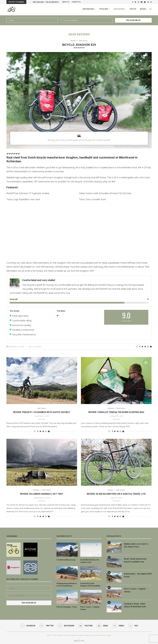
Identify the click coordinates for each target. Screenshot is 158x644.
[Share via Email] (151, 347)
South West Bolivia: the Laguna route (90, 561)
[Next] (31, 2)
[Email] (145, 2)
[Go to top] (79, 641)
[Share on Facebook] (140, 347)
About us (66, 2)
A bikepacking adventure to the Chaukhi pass (67, 585)
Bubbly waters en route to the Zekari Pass (136, 545)
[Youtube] (142, 2)
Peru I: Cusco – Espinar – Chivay (91, 608)
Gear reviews (83, 41)
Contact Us (76, 2)
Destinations (88, 9)
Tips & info (104, 9)
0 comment (35, 347)
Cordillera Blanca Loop (66, 560)
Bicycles (73, 41)
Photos (133, 9)
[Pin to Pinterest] (145, 347)
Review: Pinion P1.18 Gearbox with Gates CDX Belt (42, 412)
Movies (143, 9)
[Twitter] (135, 2)
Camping (111, 408)
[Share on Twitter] (142, 347)
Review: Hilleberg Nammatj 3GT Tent (42, 494)
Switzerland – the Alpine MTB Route (48, 2)
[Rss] (151, 2)
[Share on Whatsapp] (148, 347)
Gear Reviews (119, 9)
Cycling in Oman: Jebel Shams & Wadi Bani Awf (135, 605)
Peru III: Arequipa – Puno (67, 607)
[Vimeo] (148, 2)
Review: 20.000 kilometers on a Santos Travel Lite (116, 494)
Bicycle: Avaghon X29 (79, 45)
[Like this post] (137, 347)
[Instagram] (138, 2)
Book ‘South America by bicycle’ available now (135, 560)
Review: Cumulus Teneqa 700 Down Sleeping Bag (116, 412)
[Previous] (28, 2)
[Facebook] (133, 2)
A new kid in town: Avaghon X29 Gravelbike (90, 585)
